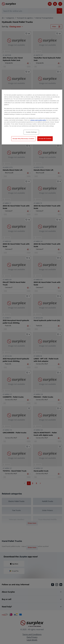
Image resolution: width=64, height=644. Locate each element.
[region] (32, 117)
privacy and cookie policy (38, 120)
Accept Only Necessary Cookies (23, 139)
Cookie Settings (31, 132)
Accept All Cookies (45, 139)
